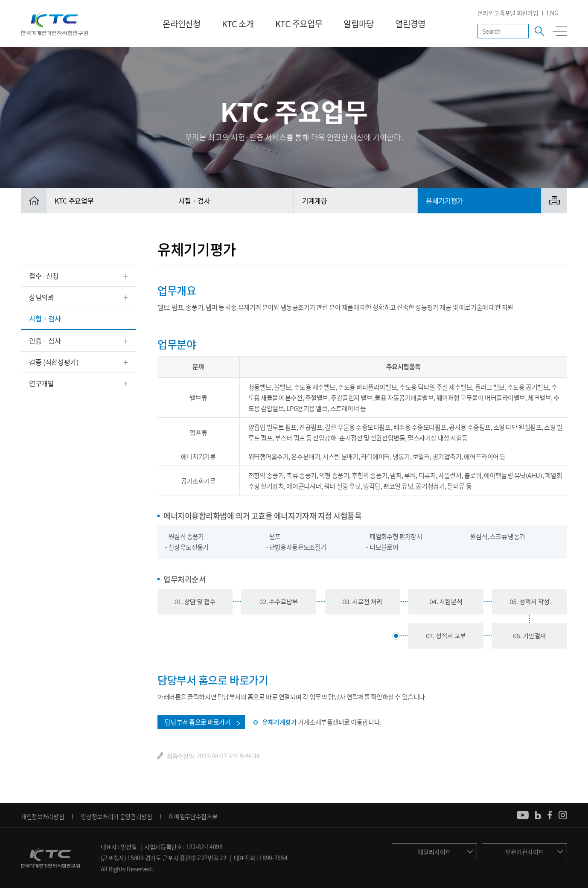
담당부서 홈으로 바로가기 (198, 722)
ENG (552, 13)
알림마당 (359, 24)
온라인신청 (181, 24)
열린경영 (410, 24)
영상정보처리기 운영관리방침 (116, 816)
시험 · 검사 (45, 318)
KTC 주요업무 (299, 24)
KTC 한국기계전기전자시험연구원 (54, 23)
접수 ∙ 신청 (44, 276)
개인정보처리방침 (42, 816)
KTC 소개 (238, 24)
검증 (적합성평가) (54, 362)
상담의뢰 (42, 297)
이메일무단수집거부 (193, 816)
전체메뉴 (560, 31)
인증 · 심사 (45, 341)
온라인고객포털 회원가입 (508, 13)
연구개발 (42, 383)
